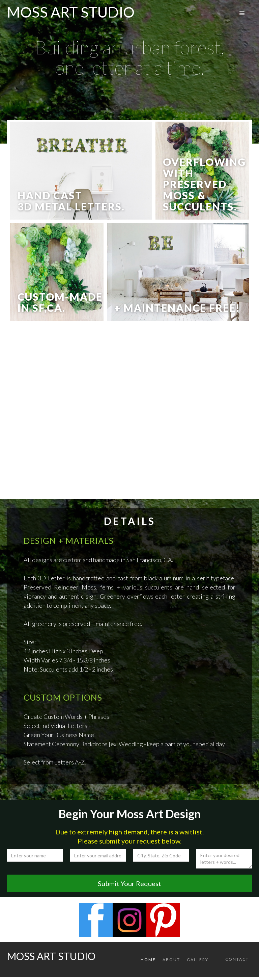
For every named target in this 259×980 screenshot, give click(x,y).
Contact (237, 959)
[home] (71, 10)
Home (148, 960)
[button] (242, 14)
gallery (198, 960)
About (171, 960)
